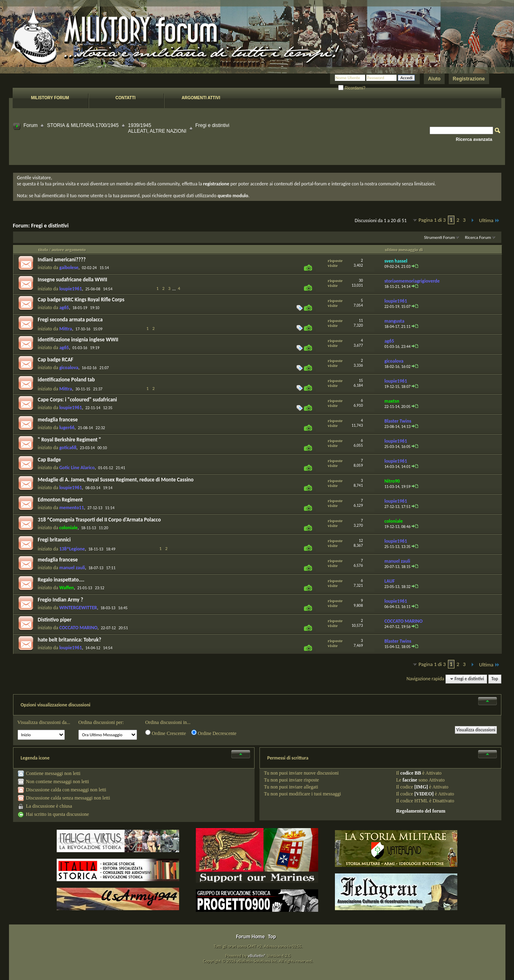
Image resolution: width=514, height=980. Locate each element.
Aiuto (434, 79)
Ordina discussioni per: (101, 722)
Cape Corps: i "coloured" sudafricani (78, 400)
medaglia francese (58, 420)
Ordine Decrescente (214, 733)
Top (495, 679)
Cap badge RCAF (56, 360)
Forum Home (250, 937)
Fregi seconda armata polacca (70, 320)
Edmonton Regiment (60, 500)
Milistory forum (50, 98)
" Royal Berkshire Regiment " (70, 440)
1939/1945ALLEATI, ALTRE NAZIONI (157, 128)
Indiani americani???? (62, 259)
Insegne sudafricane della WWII (73, 280)
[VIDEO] (424, 794)
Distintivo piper (55, 620)
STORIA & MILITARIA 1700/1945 (83, 125)
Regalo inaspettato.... (61, 580)
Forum (31, 125)
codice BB (411, 773)
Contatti (125, 98)
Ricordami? (352, 88)
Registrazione (469, 79)
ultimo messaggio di (404, 249)
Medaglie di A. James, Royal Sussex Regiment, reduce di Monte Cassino (116, 480)
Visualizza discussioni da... (44, 722)
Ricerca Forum (478, 237)
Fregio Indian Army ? (61, 600)
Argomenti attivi (201, 98)
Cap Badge (49, 460)
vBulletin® (257, 956)
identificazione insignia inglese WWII (78, 340)
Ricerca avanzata (474, 139)
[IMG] (421, 787)
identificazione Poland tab (66, 380)
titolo (43, 249)
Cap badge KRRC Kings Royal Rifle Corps (81, 300)
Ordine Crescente (166, 733)
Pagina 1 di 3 (432, 220)
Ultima (489, 220)
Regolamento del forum (421, 811)
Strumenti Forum (439, 237)
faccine (410, 780)
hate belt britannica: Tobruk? (70, 640)
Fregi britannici (54, 540)
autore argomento (69, 249)
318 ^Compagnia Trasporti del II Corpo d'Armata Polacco (100, 520)
